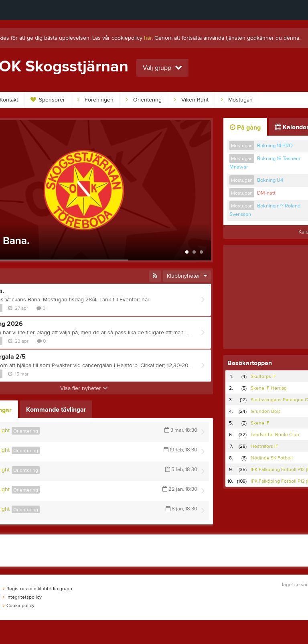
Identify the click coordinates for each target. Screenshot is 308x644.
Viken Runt (191, 100)
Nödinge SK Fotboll (272, 458)
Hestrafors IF (264, 446)
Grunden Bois (266, 411)
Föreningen (95, 100)
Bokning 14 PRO (275, 146)
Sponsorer (48, 100)
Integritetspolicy (22, 597)
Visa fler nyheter (84, 388)
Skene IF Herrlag (269, 388)
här (148, 38)
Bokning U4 (270, 180)
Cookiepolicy (19, 605)
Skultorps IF (263, 376)
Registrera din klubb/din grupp (37, 589)
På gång (245, 128)
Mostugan (237, 100)
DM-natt (266, 193)
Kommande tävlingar (56, 410)
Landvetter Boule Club (275, 435)
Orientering (144, 100)
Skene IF (260, 423)
